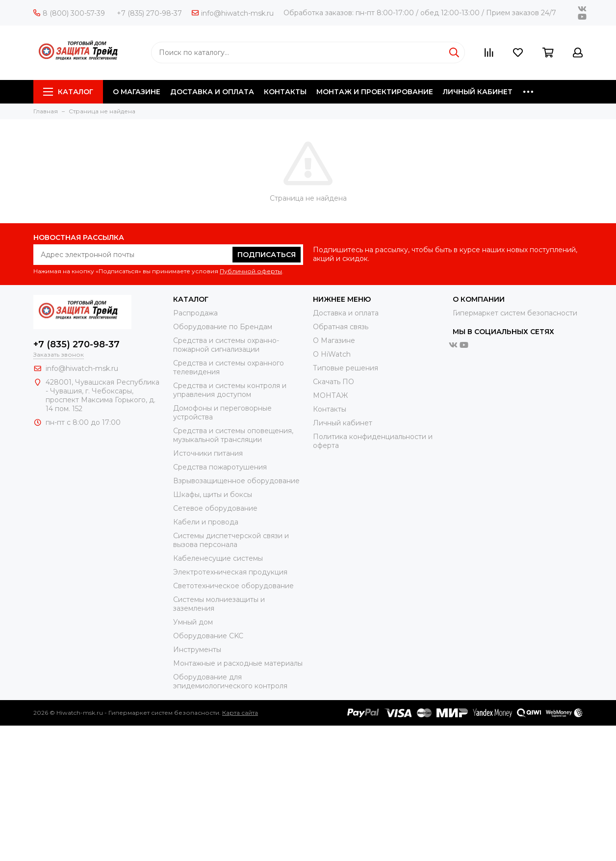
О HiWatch (332, 354)
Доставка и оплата (346, 313)
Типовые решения (346, 368)
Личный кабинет (343, 423)
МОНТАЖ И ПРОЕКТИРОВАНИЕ (375, 92)
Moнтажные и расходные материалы (238, 663)
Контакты (330, 409)
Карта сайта (240, 713)
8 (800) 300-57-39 (69, 13)
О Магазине (334, 340)
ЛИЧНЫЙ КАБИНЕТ (478, 92)
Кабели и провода (206, 522)
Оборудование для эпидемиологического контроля (230, 681)
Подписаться (267, 255)
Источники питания (208, 453)
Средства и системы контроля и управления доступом (230, 390)
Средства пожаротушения (220, 467)
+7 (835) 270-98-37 (149, 13)
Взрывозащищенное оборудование (236, 481)
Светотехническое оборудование (233, 586)
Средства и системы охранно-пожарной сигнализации (226, 345)
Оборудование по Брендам (223, 327)
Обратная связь (341, 327)
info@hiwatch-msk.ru (233, 13)
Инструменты (197, 650)
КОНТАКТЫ (285, 92)
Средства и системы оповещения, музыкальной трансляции (233, 435)
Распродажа (195, 313)
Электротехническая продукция (230, 572)
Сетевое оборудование (215, 508)
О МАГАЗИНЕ (137, 92)
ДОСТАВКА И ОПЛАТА (212, 92)
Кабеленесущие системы (218, 558)
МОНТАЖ (330, 395)
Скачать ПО (334, 382)
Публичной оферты (251, 271)
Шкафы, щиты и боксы (213, 495)
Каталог (68, 92)
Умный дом (193, 622)
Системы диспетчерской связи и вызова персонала (231, 540)
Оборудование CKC (208, 636)
